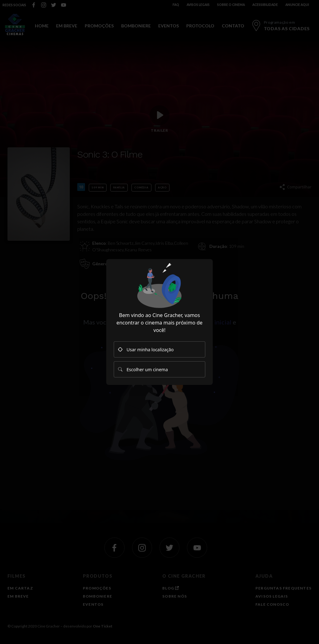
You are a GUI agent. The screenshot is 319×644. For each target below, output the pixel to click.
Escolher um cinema (143, 369)
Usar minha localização (146, 350)
